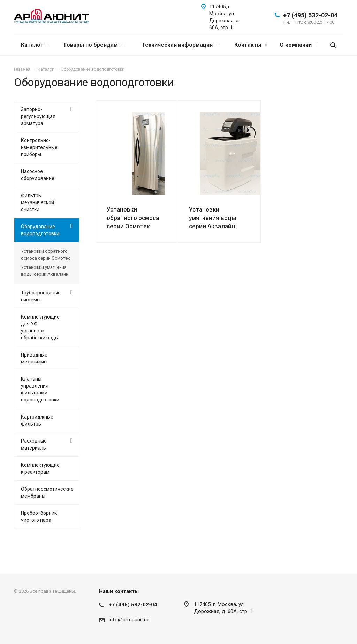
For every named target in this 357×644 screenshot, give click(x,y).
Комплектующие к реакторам (40, 468)
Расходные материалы (34, 444)
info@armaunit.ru (129, 620)
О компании (298, 45)
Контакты (250, 45)
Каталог (35, 45)
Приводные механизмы (34, 358)
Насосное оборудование (38, 175)
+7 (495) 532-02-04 (310, 15)
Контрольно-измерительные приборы (39, 147)
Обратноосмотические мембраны (47, 492)
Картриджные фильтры (37, 420)
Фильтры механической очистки (37, 202)
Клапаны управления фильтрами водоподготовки (40, 389)
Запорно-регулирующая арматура (38, 116)
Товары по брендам (93, 45)
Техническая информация (180, 45)
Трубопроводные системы (41, 296)
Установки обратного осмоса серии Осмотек (133, 218)
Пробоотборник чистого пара (39, 516)
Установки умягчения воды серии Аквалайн (212, 218)
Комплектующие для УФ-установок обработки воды (40, 327)
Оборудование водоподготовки (40, 230)
